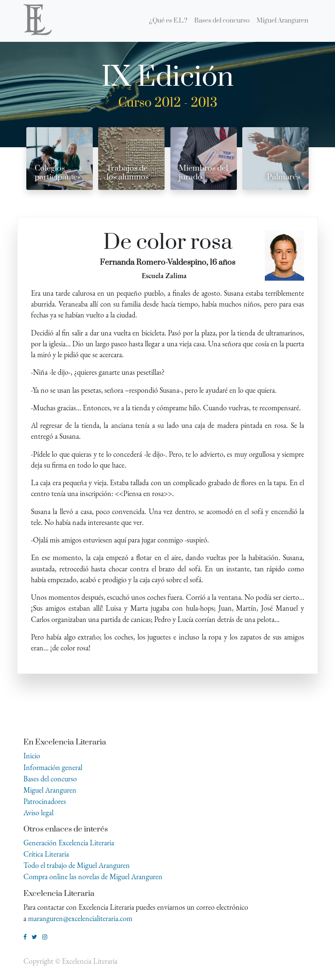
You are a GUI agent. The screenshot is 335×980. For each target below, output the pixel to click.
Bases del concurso (50, 779)
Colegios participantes (58, 173)
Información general (53, 767)
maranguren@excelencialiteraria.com (80, 918)
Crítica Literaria (46, 854)
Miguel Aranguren (50, 790)
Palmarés (284, 177)
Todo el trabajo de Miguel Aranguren (77, 865)
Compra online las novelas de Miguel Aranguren (93, 876)
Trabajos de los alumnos (128, 173)
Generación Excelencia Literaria (69, 843)
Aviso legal (38, 812)
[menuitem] (168, 21)
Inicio (32, 756)
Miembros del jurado (203, 173)
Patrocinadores (45, 801)
